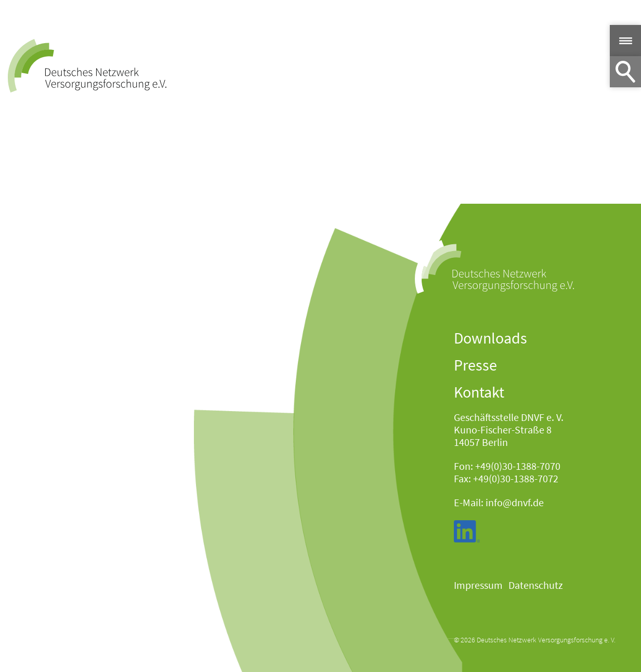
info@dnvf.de (515, 502)
